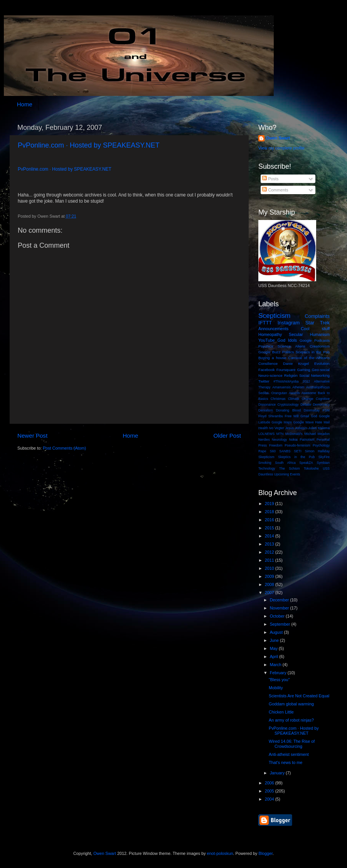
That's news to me (286, 762)
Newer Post (32, 436)
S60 (273, 451)
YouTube (266, 340)
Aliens (300, 346)
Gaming (303, 370)
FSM (326, 410)
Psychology (321, 445)
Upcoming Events (287, 474)
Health (263, 428)
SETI (298, 451)
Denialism (266, 410)
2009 (270, 576)
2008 (270, 584)
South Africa (285, 463)
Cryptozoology (288, 405)
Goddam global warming (291, 704)
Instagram (289, 323)
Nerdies (264, 440)
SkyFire (324, 457)
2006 (270, 783)
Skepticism (266, 457)
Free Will (292, 416)
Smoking (265, 463)
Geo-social (321, 370)
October (278, 616)
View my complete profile (281, 148)
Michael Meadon (317, 434)
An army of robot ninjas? (291, 720)
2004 (270, 799)
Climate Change (301, 399)
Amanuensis (281, 387)
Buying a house (272, 358)
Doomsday (312, 410)
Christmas (278, 399)
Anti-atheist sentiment (289, 754)
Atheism (298, 387)
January (278, 773)
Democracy (321, 405)
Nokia (293, 440)
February (279, 673)
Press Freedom (270, 445)
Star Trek (318, 323)
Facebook (267, 370)
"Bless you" (279, 680)
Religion (291, 375)
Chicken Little (281, 712)
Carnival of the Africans (309, 358)
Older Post (227, 436)
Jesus (289, 428)
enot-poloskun (220, 853)
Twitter (264, 381)
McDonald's (294, 434)
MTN (280, 434)
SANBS (285, 451)
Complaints (317, 316)
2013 (270, 544)
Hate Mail (322, 422)
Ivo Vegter (277, 428)
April (275, 656)
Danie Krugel (296, 363)
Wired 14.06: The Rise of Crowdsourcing (292, 744)
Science (284, 346)
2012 (306, 381)
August (277, 632)
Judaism (301, 428)
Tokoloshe (311, 468)
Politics (288, 352)
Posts (270, 179)
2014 (270, 536)
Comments (275, 190)
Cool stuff (315, 329)
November (280, 608)
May (274, 648)
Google (306, 340)
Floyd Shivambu (271, 416)
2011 (270, 560)
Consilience (268, 363)
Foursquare (286, 370)
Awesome (309, 393)
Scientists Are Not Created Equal (299, 696)
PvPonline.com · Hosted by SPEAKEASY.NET (89, 145)
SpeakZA (306, 463)
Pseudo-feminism (297, 445)
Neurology (279, 440)
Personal (323, 440)
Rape (262, 451)
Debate (306, 405)
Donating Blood (288, 410)
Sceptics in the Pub (313, 352)
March (276, 665)
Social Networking (314, 375)
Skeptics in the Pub (296, 457)
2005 (270, 791)
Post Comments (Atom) (64, 448)
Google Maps (282, 422)
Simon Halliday (317, 451)
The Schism (290, 468)
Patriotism (307, 440)
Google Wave (304, 422)
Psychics (266, 346)
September (281, 624)
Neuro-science (270, 375)
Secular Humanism (309, 334)
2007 (270, 593)
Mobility (276, 688)
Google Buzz (269, 352)
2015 (270, 528)
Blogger (265, 853)
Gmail (305, 416)
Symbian (323, 463)
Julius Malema (319, 428)
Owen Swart (278, 138)
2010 (270, 568)
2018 (270, 512)
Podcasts (322, 340)
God (314, 416)
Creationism (320, 346)
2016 (270, 520)
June (275, 640)
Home (25, 104)
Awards (294, 393)
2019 (270, 504)
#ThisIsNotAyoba (286, 381)
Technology (267, 468)
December (280, 600)
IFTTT (265, 323)
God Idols (287, 340)
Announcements (273, 329)
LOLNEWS (266, 434)
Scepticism (274, 316)
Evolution (322, 363)
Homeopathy (270, 334)
